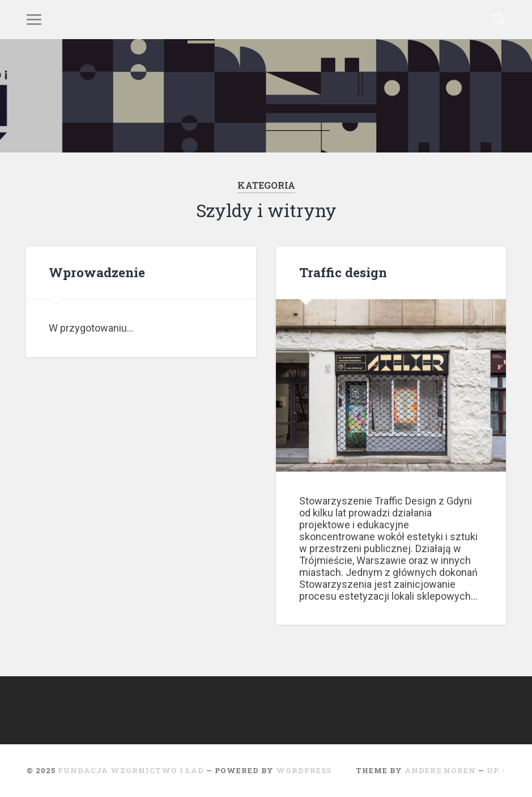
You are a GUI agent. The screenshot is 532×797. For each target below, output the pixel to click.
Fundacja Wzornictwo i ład (131, 770)
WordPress (304, 770)
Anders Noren (440, 770)
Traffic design (343, 272)
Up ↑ (496, 770)
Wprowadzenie (97, 272)
